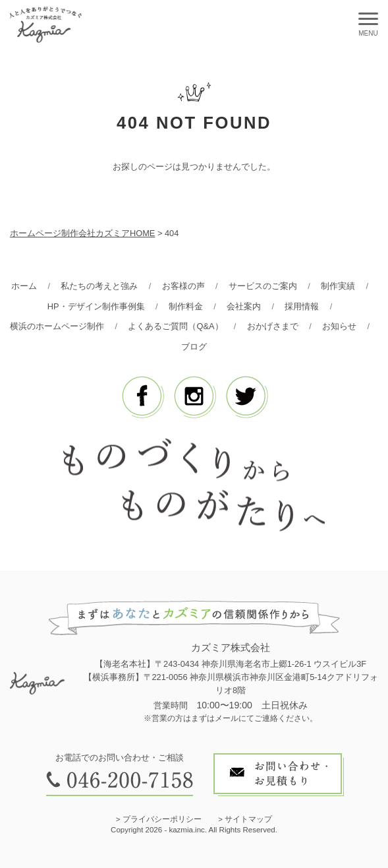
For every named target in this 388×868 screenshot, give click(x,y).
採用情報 (302, 306)
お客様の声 (183, 286)
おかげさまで (273, 326)
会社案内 (244, 306)
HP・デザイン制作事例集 (96, 306)
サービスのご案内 (263, 286)
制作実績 (338, 286)
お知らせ (339, 326)
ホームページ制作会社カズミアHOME (82, 233)
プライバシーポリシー (162, 819)
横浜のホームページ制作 (57, 326)
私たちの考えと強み (99, 286)
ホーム (24, 286)
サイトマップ (248, 819)
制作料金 (186, 306)
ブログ (194, 347)
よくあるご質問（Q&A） (175, 326)
